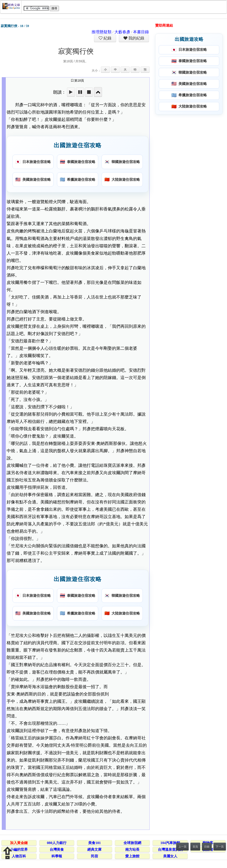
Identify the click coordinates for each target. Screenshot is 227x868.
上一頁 (182, 847)
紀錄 (107, 38)
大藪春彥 (122, 32)
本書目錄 (141, 32)
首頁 (195, 847)
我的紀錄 (136, 38)
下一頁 (220, 847)
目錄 (207, 847)
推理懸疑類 (102, 32)
